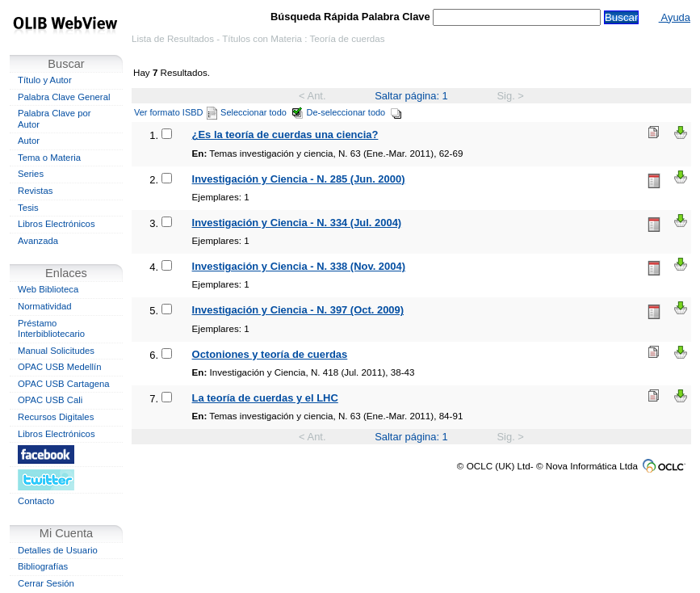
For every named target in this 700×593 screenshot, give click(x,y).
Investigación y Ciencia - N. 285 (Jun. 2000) (299, 179)
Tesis (28, 208)
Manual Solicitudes (56, 351)
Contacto (36, 501)
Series (31, 174)
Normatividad (45, 306)
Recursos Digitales (56, 417)
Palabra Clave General (64, 97)
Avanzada (38, 241)
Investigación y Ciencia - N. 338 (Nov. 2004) (299, 266)
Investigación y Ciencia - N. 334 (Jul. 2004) (297, 223)
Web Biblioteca (48, 289)
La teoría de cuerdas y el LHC (265, 398)
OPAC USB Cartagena (64, 384)
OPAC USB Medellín (60, 367)
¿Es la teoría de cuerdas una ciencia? (285, 135)
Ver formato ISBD (176, 112)
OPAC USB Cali (50, 400)
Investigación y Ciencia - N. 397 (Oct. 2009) (298, 310)
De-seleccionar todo (355, 112)
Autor (29, 141)
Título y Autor (45, 80)
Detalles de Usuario (58, 550)
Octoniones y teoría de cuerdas (270, 354)
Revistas (35, 191)
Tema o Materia (49, 158)
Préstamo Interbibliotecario (51, 329)
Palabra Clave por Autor (54, 119)
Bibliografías (43, 566)
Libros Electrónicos (57, 224)
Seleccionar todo (262, 112)
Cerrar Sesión (46, 583)
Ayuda (675, 17)
